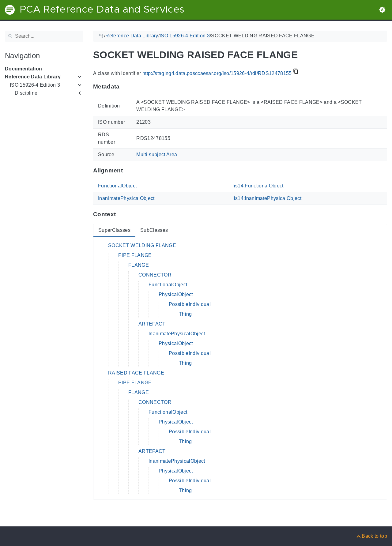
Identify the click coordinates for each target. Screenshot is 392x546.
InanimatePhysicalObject (126, 198)
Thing (185, 314)
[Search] (44, 36)
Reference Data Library (33, 77)
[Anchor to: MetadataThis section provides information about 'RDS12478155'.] (126, 87)
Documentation (23, 69)
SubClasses (154, 230)
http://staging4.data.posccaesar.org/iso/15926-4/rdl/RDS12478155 (217, 73)
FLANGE (139, 265)
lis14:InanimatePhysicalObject (267, 198)
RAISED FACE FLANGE (136, 373)
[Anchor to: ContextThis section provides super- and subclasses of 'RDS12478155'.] (122, 214)
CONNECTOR (155, 275)
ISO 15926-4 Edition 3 (35, 85)
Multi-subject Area (157, 154)
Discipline (26, 93)
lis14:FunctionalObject (258, 186)
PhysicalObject (176, 294)
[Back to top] (371, 536)
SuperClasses (114, 230)
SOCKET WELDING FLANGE (142, 245)
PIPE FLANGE (135, 255)
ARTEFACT (152, 324)
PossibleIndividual (190, 304)
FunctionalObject (117, 186)
